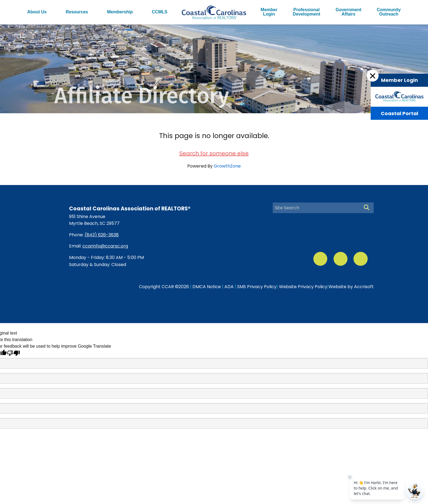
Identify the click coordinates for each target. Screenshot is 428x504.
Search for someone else (214, 153)
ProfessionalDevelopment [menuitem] (307, 12)
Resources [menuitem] (77, 12)
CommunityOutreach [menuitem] (389, 12)
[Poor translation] (13, 353)
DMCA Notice (207, 287)
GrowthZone (227, 166)
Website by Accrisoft (351, 287)
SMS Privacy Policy (257, 287)
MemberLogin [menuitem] (269, 12)
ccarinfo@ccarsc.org (105, 246)
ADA (229, 287)
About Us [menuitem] (37, 12)
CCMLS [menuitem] (160, 12)
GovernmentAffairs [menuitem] (349, 12)
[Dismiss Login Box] (373, 76)
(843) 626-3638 (102, 235)
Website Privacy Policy (303, 287)
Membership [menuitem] (120, 12)
